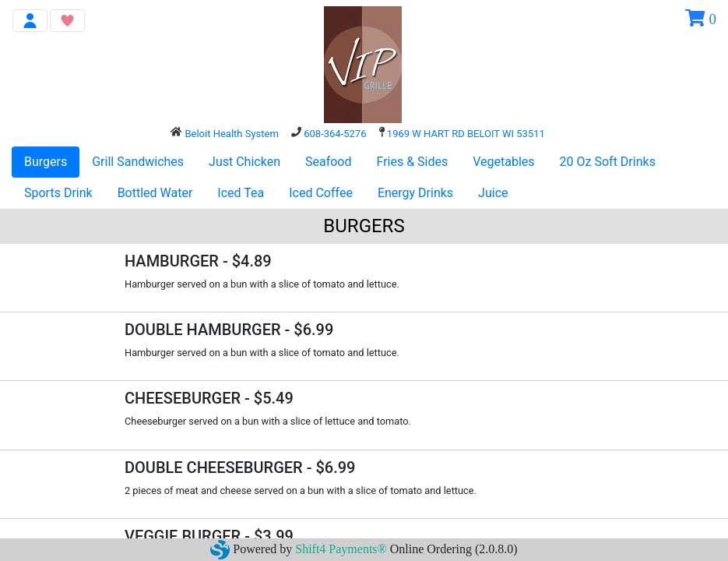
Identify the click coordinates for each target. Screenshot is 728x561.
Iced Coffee (321, 193)
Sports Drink (58, 193)
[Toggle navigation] (30, 21)
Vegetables (503, 162)
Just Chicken (244, 162)
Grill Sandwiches (138, 162)
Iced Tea (241, 193)
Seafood (329, 162)
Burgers (46, 162)
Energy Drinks (415, 193)
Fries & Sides (413, 162)
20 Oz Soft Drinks (608, 162)
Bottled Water (155, 193)
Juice (493, 193)
